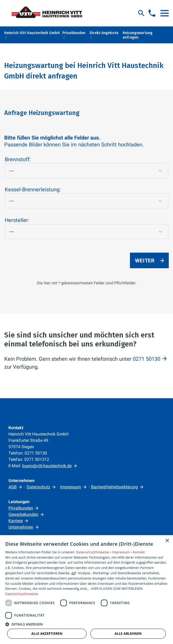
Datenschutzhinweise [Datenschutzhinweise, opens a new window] (22, 594)
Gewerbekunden (23, 514)
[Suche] (141, 13)
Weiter (145, 261)
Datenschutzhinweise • (94, 552)
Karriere (16, 521)
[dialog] (86, 590)
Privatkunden (21, 508)
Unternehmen (21, 527)
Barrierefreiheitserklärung (114, 487)
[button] (165, 13)
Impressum (71, 487)
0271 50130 (147, 359)
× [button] (167, 541)
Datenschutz (38, 487)
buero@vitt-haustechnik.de (47, 466)
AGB (13, 487)
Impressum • (123, 552)
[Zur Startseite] (49, 13)
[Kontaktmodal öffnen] (152, 13)
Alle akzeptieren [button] (47, 634)
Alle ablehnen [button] (128, 634)
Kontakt (139, 552)
